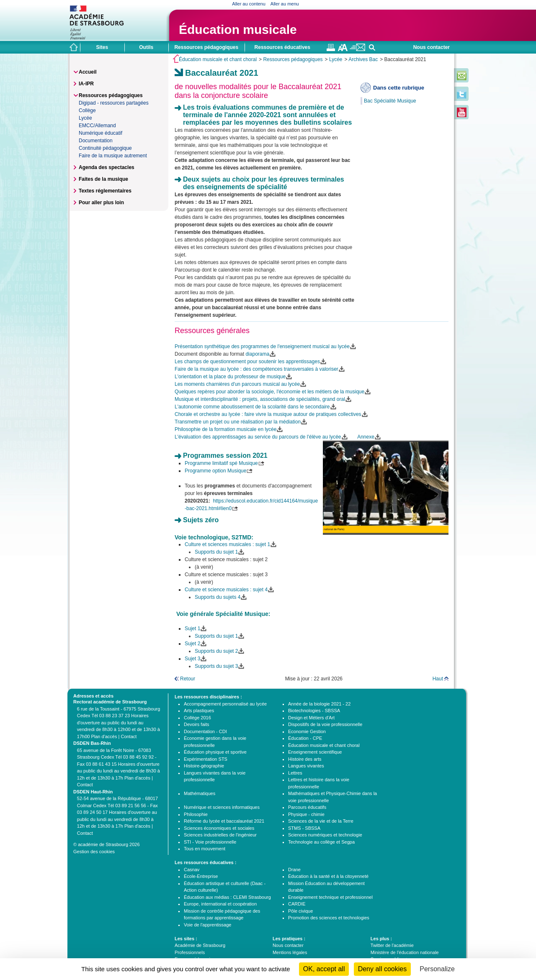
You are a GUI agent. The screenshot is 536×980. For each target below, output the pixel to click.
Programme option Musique (215, 471)
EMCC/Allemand (97, 126)
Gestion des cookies (94, 852)
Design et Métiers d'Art (311, 718)
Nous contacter (432, 47)
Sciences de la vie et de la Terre (321, 821)
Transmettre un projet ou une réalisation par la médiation (238, 422)
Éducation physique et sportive (215, 752)
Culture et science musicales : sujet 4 (226, 590)
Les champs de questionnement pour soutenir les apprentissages (247, 362)
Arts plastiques (199, 711)
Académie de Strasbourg (200, 945)
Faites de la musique (103, 179)
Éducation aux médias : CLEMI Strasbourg (227, 897)
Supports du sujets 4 (218, 597)
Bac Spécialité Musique (390, 101)
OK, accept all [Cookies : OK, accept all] (324, 969)
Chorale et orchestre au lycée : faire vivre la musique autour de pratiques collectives (268, 414)
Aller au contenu (249, 4)
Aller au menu (285, 4)
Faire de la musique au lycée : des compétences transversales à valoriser (256, 369)
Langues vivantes (306, 766)
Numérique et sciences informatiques (222, 807)
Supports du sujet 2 (216, 651)
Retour (188, 679)
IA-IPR (86, 84)
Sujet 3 (192, 659)
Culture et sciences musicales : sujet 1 (227, 544)
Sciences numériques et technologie (325, 835)
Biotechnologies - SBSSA (314, 711)
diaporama (257, 354)
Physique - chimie (306, 814)
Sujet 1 (192, 629)
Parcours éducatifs (307, 807)
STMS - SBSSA (304, 828)
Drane (294, 870)
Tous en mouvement (205, 849)
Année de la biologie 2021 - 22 (319, 704)
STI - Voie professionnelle (210, 842)
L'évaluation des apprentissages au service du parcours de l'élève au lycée (258, 437)
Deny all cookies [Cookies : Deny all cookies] (383, 969)
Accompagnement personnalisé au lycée (225, 704)
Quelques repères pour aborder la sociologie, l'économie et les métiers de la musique (269, 392)
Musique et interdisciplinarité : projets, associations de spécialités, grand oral (260, 399)
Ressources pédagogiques (293, 59)
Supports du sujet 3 (216, 666)
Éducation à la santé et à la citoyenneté (328, 876)
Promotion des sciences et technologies (329, 918)
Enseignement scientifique (315, 752)
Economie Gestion (307, 731)
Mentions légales (290, 952)
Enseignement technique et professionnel (330, 897)
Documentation (96, 141)
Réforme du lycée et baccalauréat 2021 (224, 821)
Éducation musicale (238, 30)
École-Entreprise (201, 876)
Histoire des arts (305, 759)
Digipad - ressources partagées (114, 103)
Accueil (88, 72)
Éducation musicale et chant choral (218, 59)
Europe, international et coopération (220, 904)
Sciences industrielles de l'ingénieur (220, 835)
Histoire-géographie (204, 766)
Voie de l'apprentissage (207, 925)
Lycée (336, 59)
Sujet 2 (192, 644)
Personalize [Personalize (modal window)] (437, 969)
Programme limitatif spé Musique (221, 463)
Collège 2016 (197, 718)
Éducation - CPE (305, 738)
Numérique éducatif (100, 133)
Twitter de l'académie (392, 945)
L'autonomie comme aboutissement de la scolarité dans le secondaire (252, 407)
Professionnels (190, 952)
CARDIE (297, 904)
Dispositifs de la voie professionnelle (325, 724)
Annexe (366, 437)
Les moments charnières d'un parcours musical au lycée (237, 384)
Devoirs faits (197, 724)
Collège (87, 110)
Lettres (295, 773)
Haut (438, 679)
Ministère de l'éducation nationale (405, 952)
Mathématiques (200, 793)
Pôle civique (300, 911)
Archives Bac (363, 59)
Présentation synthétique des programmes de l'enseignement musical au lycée (262, 346)
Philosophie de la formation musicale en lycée (225, 429)
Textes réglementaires (105, 191)
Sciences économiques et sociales (219, 828)
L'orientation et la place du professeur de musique (230, 377)
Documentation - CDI (205, 731)
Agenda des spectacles (107, 167)
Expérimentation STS (206, 759)
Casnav (192, 870)
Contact (129, 736)
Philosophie (196, 814)
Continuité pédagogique (105, 148)
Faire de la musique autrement (113, 156)
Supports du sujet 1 (216, 552)
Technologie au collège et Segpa (321, 842)
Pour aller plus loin (101, 203)
